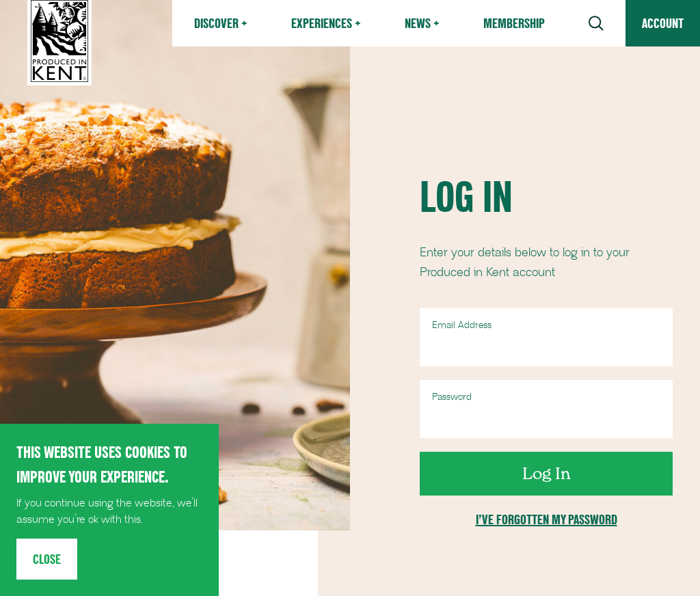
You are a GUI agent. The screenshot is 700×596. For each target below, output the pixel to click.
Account (663, 23)
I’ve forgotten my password (547, 519)
